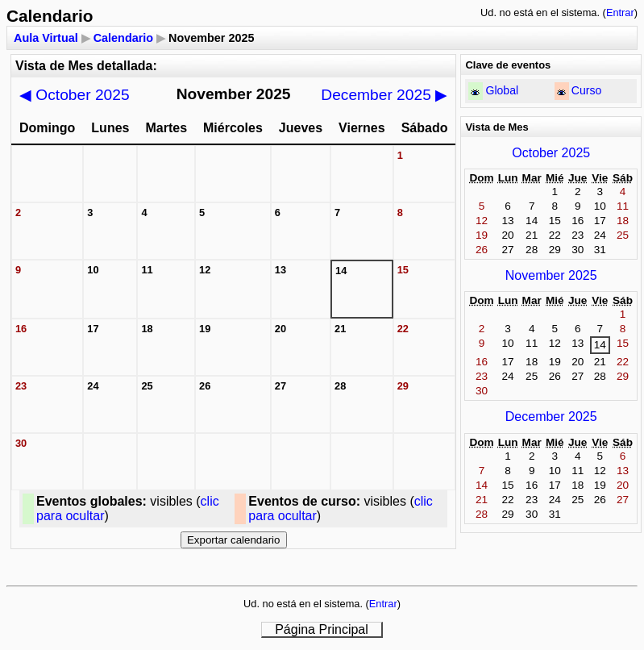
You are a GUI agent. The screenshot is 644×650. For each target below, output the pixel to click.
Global (502, 90)
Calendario (123, 38)
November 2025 (551, 275)
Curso (587, 90)
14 (600, 345)
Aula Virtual (46, 38)
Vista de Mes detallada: (86, 66)
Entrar (620, 12)
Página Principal (322, 629)
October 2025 (75, 95)
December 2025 (384, 95)
